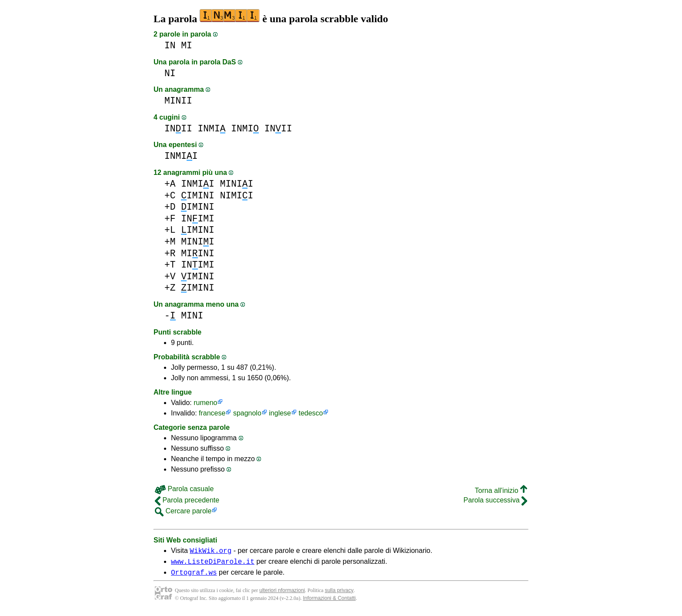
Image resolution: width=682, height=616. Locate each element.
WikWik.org (211, 552)
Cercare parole (183, 511)
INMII (181, 156)
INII (178, 129)
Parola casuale (184, 489)
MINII (178, 101)
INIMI (198, 219)
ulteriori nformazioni (282, 594)
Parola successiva (495, 500)
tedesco (311, 413)
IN (170, 45)
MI (187, 45)
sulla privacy (339, 594)
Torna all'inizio (501, 490)
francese (212, 413)
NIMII (237, 196)
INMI (212, 129)
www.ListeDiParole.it (213, 564)
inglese (280, 413)
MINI (192, 316)
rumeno (205, 403)
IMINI (198, 196)
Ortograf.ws (194, 576)
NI (170, 73)
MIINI (198, 253)
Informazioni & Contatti (329, 602)
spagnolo (247, 413)
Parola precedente (187, 500)
